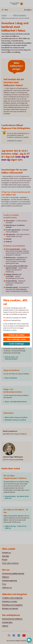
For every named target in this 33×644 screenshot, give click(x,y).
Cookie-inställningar (16, 344)
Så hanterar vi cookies (10, 330)
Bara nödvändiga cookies (17, 339)
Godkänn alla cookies (17, 335)
